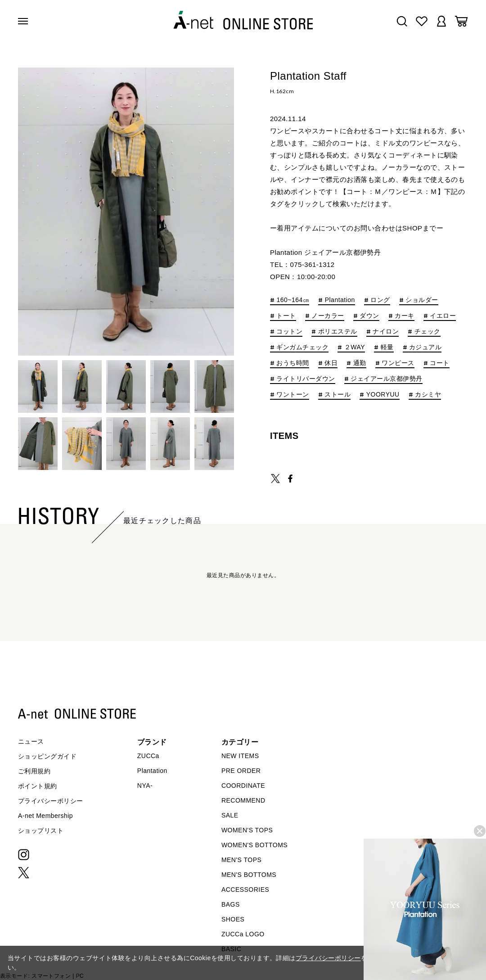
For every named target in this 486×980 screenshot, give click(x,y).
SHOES (233, 919)
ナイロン (386, 332)
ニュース (31, 741)
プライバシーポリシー (51, 801)
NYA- (145, 786)
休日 (331, 363)
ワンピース (398, 363)
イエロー (443, 316)
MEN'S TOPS (241, 860)
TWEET (275, 479)
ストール (337, 395)
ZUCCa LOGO (243, 934)
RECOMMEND (243, 800)
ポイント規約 (38, 786)
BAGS (231, 904)
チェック (427, 332)
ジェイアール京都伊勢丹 (386, 379)
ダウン (369, 316)
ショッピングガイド (47, 756)
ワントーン (292, 395)
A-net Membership (45, 816)
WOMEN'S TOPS (247, 830)
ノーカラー (328, 316)
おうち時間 (292, 363)
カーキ (404, 316)
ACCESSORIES (245, 890)
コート (439, 363)
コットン (289, 332)
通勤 (360, 363)
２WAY (355, 347)
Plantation (340, 300)
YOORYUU (383, 395)
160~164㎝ (293, 300)
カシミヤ (428, 395)
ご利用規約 (34, 771)
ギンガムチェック (302, 347)
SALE (230, 815)
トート (286, 316)
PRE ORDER (241, 771)
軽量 (387, 347)
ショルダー (422, 300)
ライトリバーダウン (306, 379)
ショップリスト (41, 831)
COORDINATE (243, 786)
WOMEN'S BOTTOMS (254, 845)
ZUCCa (148, 756)
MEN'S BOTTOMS (249, 875)
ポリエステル (338, 332)
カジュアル (425, 347)
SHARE (290, 479)
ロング (380, 300)
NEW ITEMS (240, 756)
